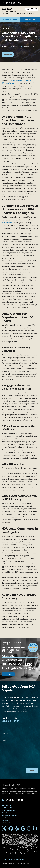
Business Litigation (9, 810)
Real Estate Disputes (9, 808)
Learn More (8, 674)
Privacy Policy (7, 859)
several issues (7, 223)
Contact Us (30, 19)
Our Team (8, 54)
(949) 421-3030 (10, 19)
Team (4, 818)
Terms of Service (19, 859)
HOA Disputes (7, 806)
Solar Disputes (7, 813)
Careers (5, 820)
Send (32, 771)
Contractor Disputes (9, 815)
